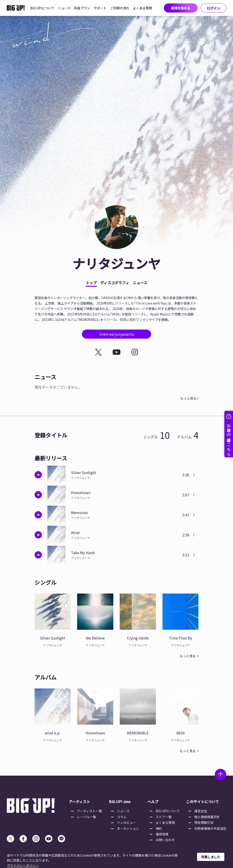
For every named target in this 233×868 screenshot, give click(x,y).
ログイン (213, 8)
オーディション (128, 828)
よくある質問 (142, 8)
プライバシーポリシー (23, 865)
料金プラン (82, 8)
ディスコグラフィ (115, 283)
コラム (122, 817)
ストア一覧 (164, 817)
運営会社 (201, 811)
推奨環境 (162, 834)
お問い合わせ (165, 840)
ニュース (64, 8)
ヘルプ (153, 802)
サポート (100, 8)
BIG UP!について (42, 8)
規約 (159, 828)
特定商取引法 (204, 822)
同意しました (211, 857)
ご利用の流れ (120, 8)
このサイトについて (203, 802)
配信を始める (181, 8)
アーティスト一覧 (89, 811)
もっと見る (188, 398)
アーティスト (79, 802)
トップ (91, 283)
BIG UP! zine (120, 802)
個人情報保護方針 (207, 817)
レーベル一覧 (86, 817)
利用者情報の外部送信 (210, 828)
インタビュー (127, 822)
